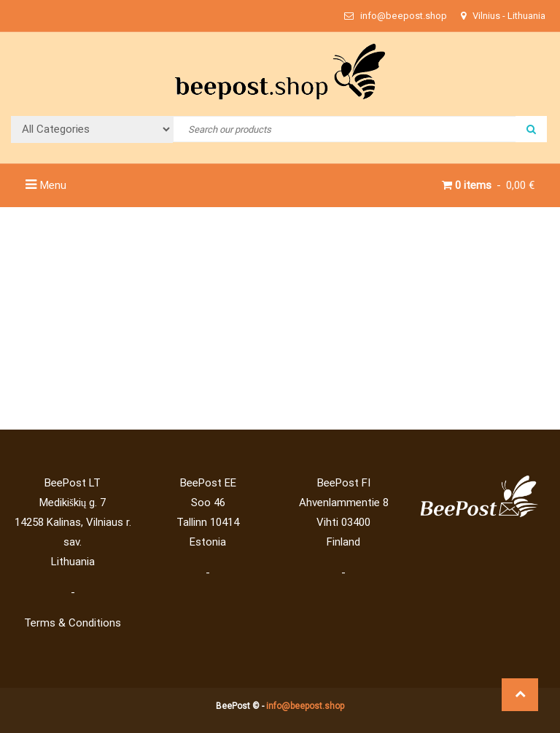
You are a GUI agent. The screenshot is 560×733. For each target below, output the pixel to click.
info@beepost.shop (305, 706)
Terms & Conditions (73, 623)
